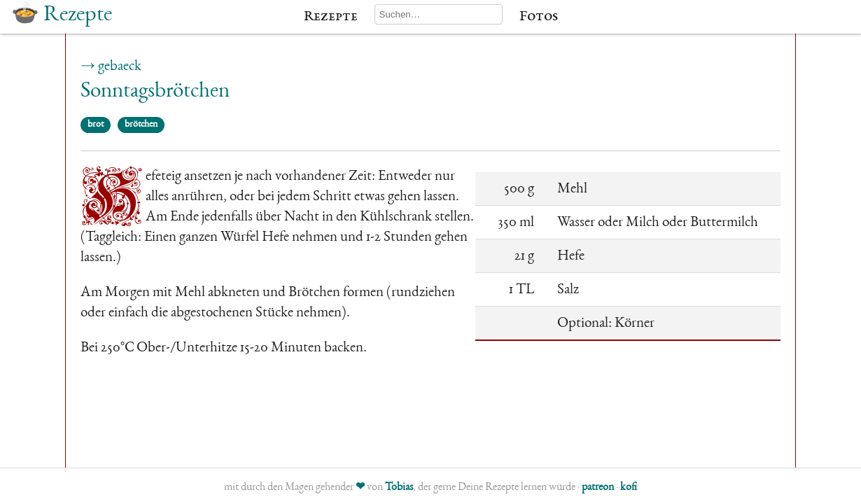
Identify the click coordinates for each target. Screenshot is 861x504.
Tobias (399, 488)
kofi (629, 488)
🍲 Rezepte (62, 15)
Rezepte (331, 17)
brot (96, 125)
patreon (598, 488)
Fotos (539, 17)
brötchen (141, 125)
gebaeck (120, 67)
